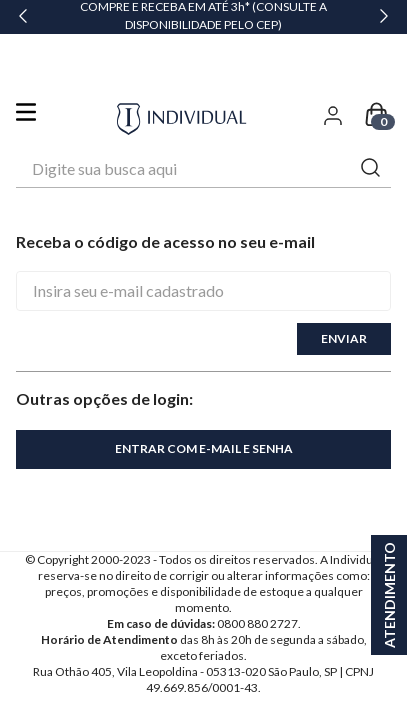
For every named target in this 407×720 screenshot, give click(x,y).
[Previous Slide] (23, 17)
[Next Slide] (384, 17)
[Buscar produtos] (371, 114)
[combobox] (203, 115)
